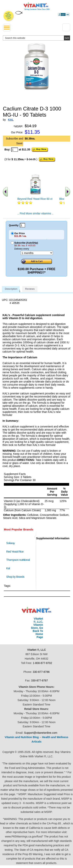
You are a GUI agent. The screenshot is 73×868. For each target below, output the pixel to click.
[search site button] (67, 38)
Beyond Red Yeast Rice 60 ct (35, 199)
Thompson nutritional (18, 560)
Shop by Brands (16, 577)
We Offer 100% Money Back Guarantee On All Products (9, 16)
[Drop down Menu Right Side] (66, 27)
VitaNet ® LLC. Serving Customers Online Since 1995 (37, 6)
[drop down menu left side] (7, 28)
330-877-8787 (39, 680)
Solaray (10, 543)
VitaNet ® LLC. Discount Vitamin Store (37, 610)
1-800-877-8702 (42, 663)
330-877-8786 (41, 672)
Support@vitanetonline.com (41, 733)
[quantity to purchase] (15, 150)
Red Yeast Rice (15, 551)
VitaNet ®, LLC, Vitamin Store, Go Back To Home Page (37, 628)
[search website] (36, 38)
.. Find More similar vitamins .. (36, 213)
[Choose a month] (37, 253)
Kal (8, 568)
